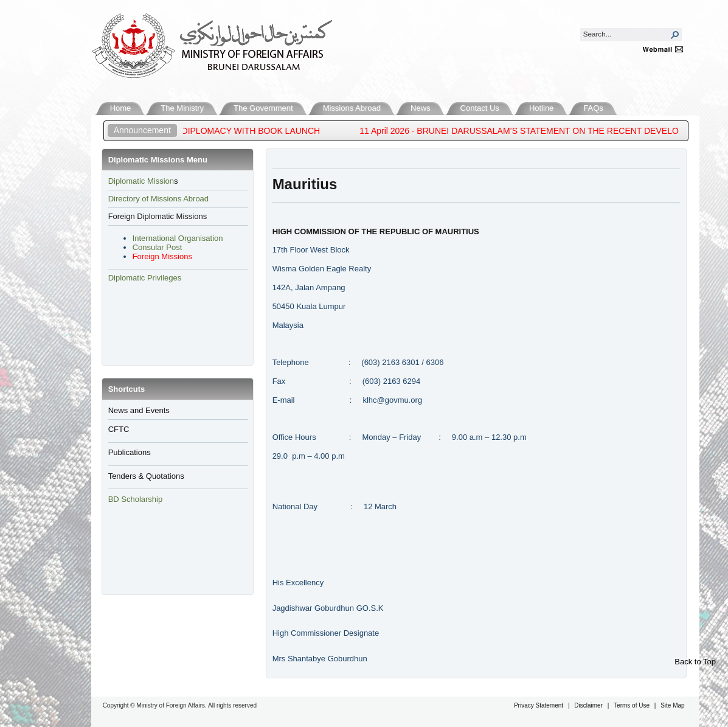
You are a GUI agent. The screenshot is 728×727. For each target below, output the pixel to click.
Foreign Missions (162, 256)
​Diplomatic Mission (141, 181)
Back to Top (695, 662)
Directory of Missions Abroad (158, 199)
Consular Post (158, 247)
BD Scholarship (137, 499)
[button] (675, 35)
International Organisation (178, 238)
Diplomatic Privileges (145, 278)
